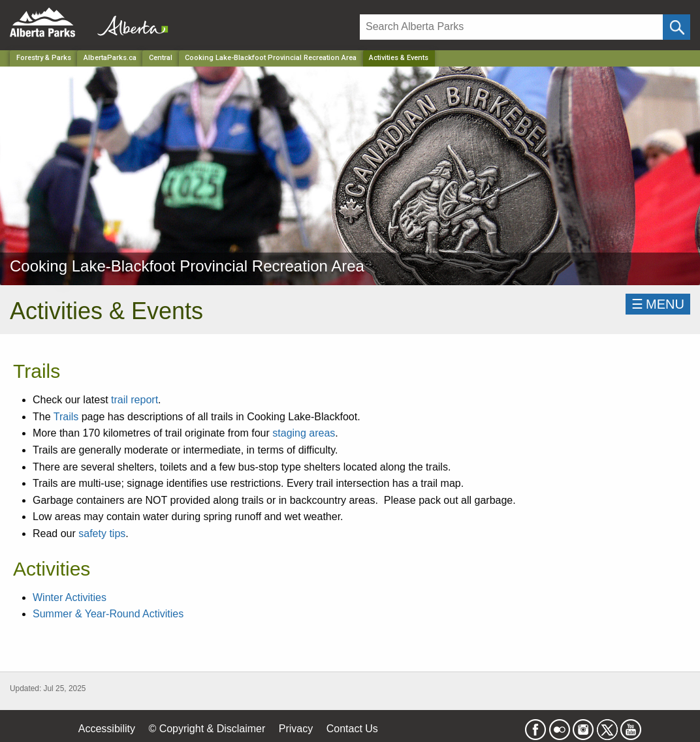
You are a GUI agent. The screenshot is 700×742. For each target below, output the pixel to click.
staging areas (304, 433)
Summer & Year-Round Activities (108, 614)
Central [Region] (161, 58)
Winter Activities (70, 597)
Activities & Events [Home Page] (399, 58)
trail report (135, 400)
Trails (66, 417)
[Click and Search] (676, 27)
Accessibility (107, 729)
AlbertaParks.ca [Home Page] (110, 58)
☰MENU (658, 304)
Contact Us (352, 729)
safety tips (102, 533)
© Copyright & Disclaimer (207, 729)
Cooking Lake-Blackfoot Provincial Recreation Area (271, 58)
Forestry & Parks (44, 58)
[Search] (511, 27)
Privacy (296, 729)
